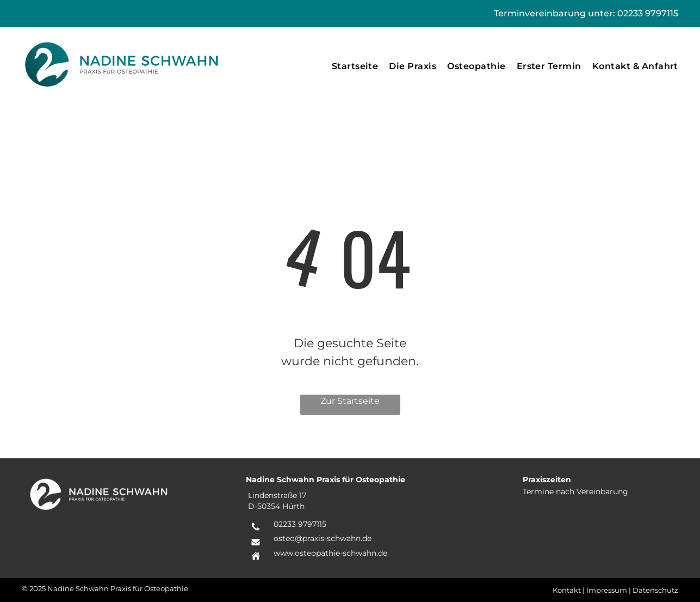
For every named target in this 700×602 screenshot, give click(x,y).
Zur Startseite (350, 401)
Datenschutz (655, 590)
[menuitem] (355, 66)
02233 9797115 (648, 13)
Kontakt (567, 590)
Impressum (607, 590)
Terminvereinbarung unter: (555, 13)
